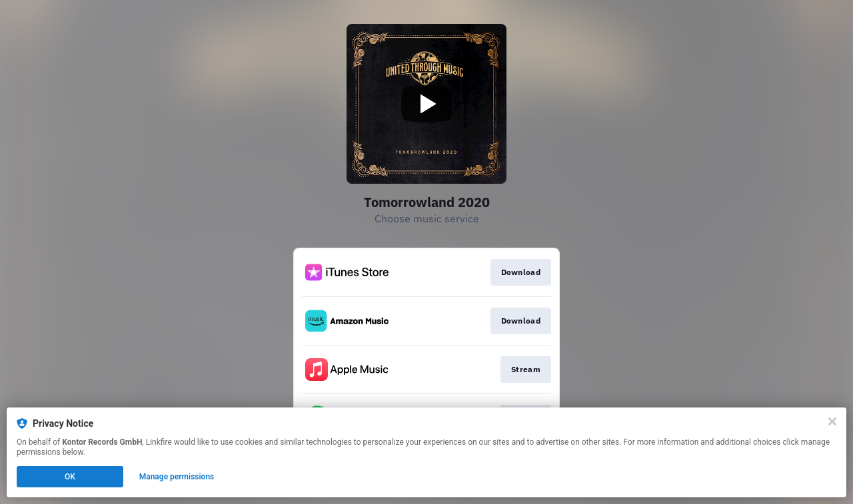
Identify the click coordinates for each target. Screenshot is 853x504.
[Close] (832, 421)
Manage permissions (177, 477)
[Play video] (426, 104)
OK (70, 477)
